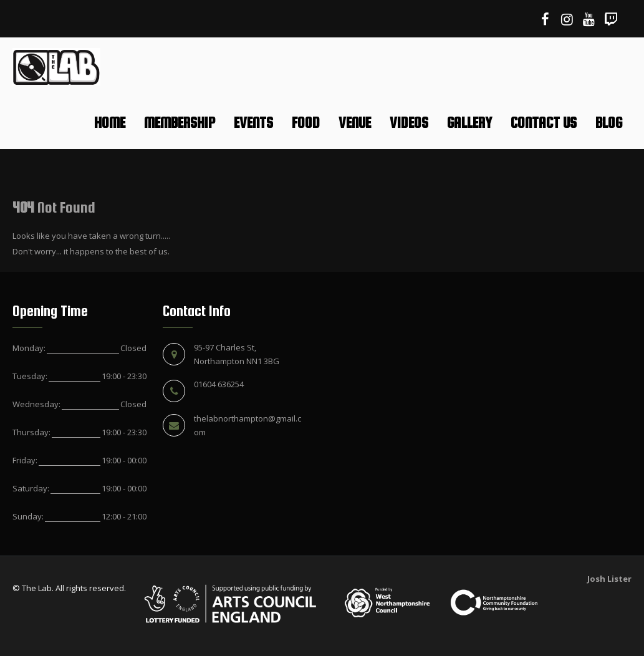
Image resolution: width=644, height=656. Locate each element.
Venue (355, 123)
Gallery (469, 123)
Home (110, 123)
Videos (409, 123)
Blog (609, 123)
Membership (180, 123)
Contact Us (544, 123)
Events (253, 123)
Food (306, 123)
